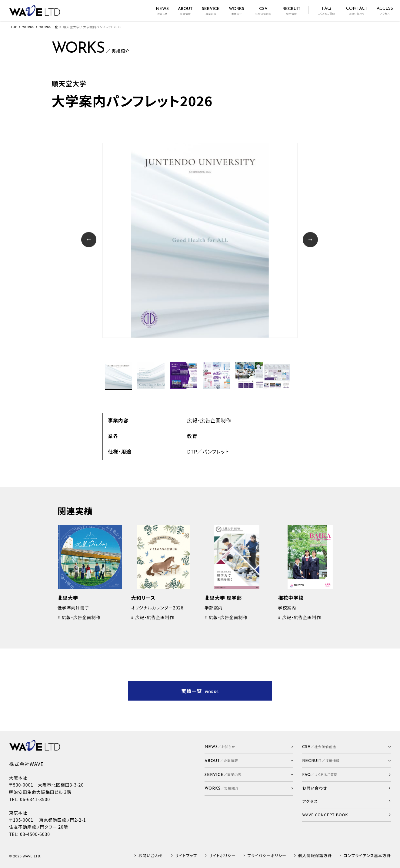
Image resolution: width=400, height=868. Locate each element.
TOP (14, 27)
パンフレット (216, 451)
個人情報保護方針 (315, 856)
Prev (90, 240)
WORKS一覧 (49, 27)
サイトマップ (186, 856)
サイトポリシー (222, 856)
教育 (192, 436)
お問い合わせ (151, 856)
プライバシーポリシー (267, 856)
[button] (249, 761)
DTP (192, 451)
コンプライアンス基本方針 (367, 856)
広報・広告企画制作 (209, 420)
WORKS (28, 27)
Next (311, 240)
